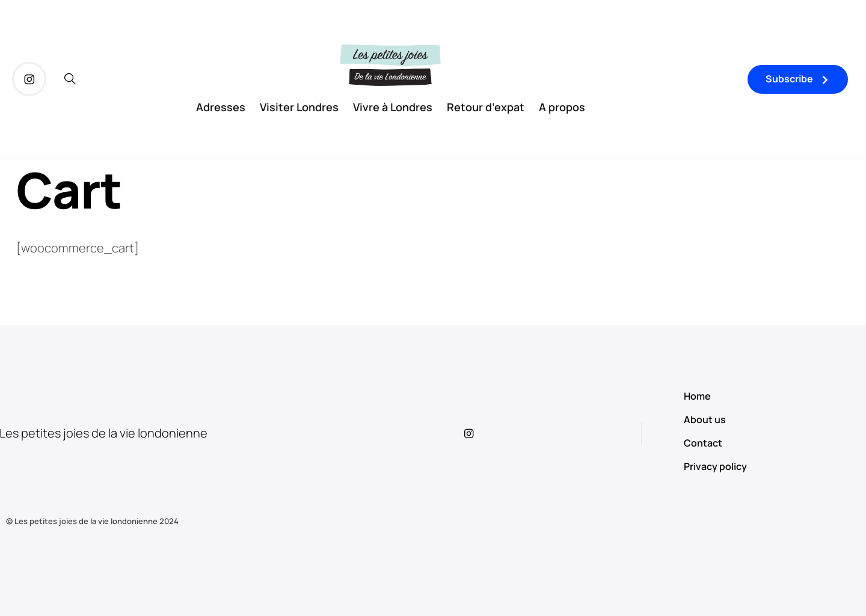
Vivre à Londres (393, 107)
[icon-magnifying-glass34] (70, 79)
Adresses (221, 107)
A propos (562, 107)
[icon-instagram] (29, 79)
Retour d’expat (486, 107)
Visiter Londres (299, 107)
